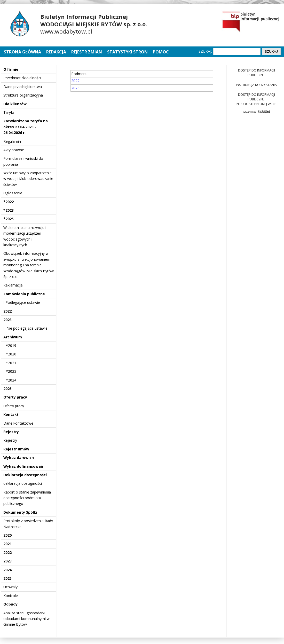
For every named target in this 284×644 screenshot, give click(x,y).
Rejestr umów (16, 449)
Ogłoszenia (13, 193)
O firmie (11, 69)
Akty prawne (14, 150)
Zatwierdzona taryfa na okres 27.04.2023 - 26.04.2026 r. (26, 127)
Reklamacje (13, 285)
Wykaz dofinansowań (23, 466)
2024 (7, 570)
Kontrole (11, 596)
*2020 (11, 354)
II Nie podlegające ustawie (25, 328)
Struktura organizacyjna (23, 95)
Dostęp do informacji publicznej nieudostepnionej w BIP (257, 99)
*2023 (9, 210)
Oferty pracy (15, 397)
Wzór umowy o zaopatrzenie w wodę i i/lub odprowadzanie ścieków (28, 179)
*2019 (11, 345)
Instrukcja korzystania (256, 85)
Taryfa (9, 112)
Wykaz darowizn (19, 458)
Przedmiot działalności (22, 78)
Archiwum (13, 337)
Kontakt (11, 414)
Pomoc (161, 52)
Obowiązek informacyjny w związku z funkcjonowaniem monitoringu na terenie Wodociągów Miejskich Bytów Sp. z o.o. (29, 265)
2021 (7, 544)
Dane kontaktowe (18, 423)
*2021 (11, 363)
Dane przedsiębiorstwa (23, 87)
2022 (7, 311)
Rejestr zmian (87, 52)
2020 (7, 535)
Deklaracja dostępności (25, 475)
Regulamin (12, 141)
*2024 (11, 380)
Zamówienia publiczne (24, 294)
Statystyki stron (127, 52)
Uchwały (10, 587)
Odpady (10, 604)
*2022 (9, 202)
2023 (7, 320)
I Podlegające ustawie (22, 302)
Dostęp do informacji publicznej (257, 73)
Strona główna (23, 52)
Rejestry (11, 432)
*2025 (9, 219)
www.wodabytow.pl (66, 31)
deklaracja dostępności (23, 483)
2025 (7, 389)
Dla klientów (15, 104)
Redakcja (56, 52)
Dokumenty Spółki (20, 512)
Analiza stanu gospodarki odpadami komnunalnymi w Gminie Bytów (26, 619)
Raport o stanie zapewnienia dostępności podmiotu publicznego (27, 498)
